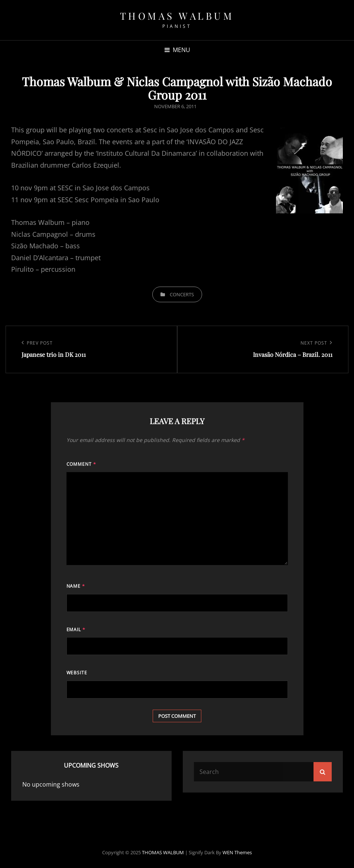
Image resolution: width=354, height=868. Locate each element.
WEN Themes (237, 852)
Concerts (182, 294)
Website (77, 673)
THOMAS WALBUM (177, 16)
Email (76, 630)
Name (76, 586)
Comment (82, 464)
